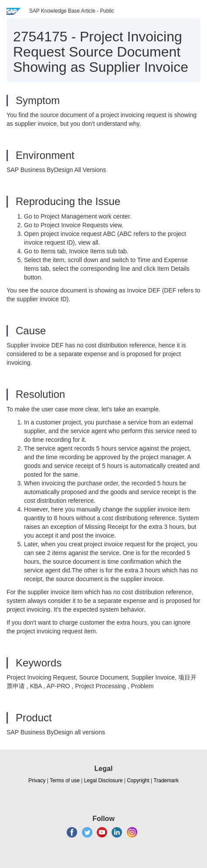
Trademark (166, 781)
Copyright (138, 781)
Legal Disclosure (103, 781)
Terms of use (65, 781)
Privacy (37, 781)
